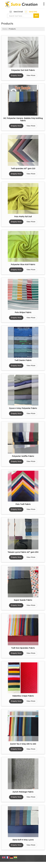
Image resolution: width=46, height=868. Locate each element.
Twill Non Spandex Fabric (23, 648)
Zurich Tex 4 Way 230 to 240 (23, 744)
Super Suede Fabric (23, 600)
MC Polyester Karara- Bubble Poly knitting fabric (23, 119)
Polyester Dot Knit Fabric (23, 70)
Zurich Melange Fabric (23, 792)
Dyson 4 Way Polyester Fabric (23, 408)
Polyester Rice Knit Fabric (23, 264)
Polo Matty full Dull (23, 217)
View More (31, 75)
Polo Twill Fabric (23, 504)
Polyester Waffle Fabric (23, 456)
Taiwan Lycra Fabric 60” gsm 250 (23, 552)
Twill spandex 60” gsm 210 (23, 168)
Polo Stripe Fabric (23, 312)
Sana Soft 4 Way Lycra (23, 840)
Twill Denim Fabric (23, 360)
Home (5, 29)
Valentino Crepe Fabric (23, 696)
